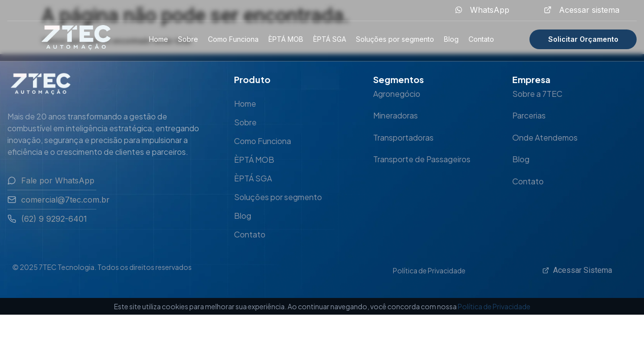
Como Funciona (233, 39)
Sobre (188, 39)
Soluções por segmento (395, 39)
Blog (451, 39)
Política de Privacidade (429, 270)
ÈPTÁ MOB (286, 39)
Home (159, 39)
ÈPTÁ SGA (330, 39)
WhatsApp (490, 10)
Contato (481, 39)
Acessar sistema (589, 10)
